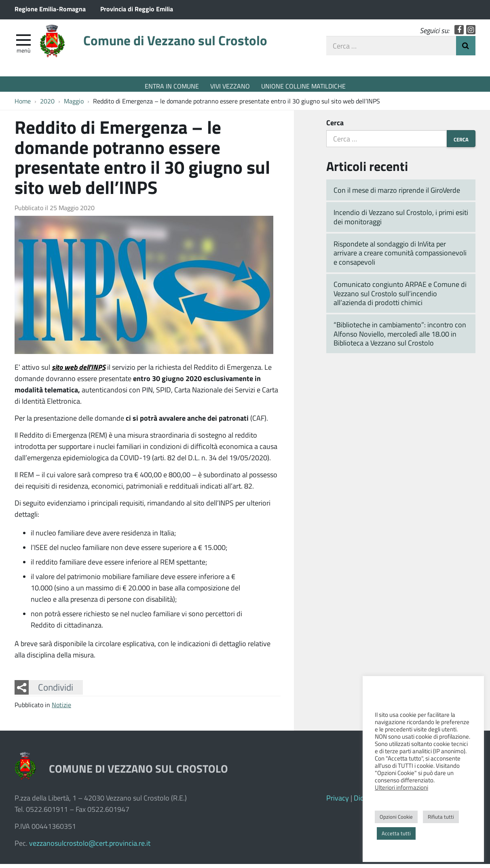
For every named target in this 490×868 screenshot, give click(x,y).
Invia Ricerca (466, 49)
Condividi (56, 691)
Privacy (338, 802)
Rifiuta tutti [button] (441, 817)
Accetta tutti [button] (396, 833)
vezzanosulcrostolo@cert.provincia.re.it (90, 847)
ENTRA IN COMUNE (172, 86)
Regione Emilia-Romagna (50, 9)
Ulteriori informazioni (401, 787)
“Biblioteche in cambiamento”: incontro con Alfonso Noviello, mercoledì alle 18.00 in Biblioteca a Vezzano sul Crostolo (400, 338)
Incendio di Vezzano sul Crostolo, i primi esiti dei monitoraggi (401, 221)
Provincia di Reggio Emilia (137, 9)
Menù (23, 54)
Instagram (471, 33)
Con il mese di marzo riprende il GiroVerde (397, 194)
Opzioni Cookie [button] (396, 817)
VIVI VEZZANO (230, 86)
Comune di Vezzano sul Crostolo (194, 45)
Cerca (335, 126)
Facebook (459, 33)
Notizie (61, 709)
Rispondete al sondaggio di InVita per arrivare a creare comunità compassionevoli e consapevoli (400, 257)
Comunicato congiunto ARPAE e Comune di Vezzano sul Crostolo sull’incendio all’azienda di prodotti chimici (400, 297)
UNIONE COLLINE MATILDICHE (303, 86)
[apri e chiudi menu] (23, 43)
